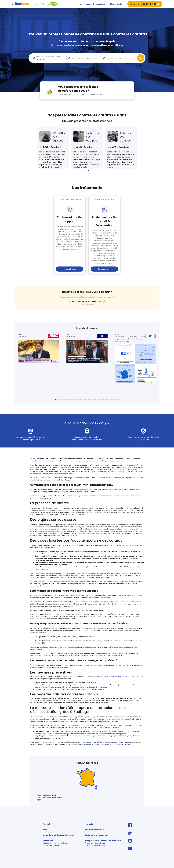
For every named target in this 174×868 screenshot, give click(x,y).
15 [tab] (91, 399)
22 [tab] (109, 399)
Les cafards (35, 459)
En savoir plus (70, 269)
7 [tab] (71, 399)
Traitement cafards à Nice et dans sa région (51, 799)
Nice (94, 744)
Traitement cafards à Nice (95, 845)
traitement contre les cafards (67, 725)
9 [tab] (76, 399)
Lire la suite (56, 167)
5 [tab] (65, 399)
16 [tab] (93, 399)
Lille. (130, 744)
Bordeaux (119, 744)
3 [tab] (60, 399)
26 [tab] (119, 399)
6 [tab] (68, 399)
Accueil (46, 824)
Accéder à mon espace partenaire (56, 843)
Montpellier (109, 744)
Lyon (126, 744)
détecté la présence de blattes (84, 490)
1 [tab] (86, 170)
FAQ (45, 830)
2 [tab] (88, 170)
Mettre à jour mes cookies (97, 835)
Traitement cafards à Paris (47, 795)
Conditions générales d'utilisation (59, 835)
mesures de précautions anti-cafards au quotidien (115, 676)
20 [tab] (103, 399)
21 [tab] (106, 399)
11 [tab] (81, 399)
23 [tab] (111, 399)
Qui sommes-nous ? (94, 830)
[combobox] (49, 58)
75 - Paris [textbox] (40, 60)
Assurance (85, 4)
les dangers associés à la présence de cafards (69, 582)
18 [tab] (98, 399)
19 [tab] (101, 399)
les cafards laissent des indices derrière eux (126, 545)
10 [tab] (78, 399)
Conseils (89, 824)
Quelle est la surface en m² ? (84, 58)
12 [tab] (83, 399)
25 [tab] (116, 399)
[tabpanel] (121, 148)
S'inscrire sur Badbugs (51, 845)
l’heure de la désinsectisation (85, 727)
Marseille (87, 744)
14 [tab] (88, 399)
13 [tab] (86, 399)
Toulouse (100, 744)
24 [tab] (114, 399)
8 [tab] (73, 399)
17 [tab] (96, 399)
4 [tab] (63, 399)
